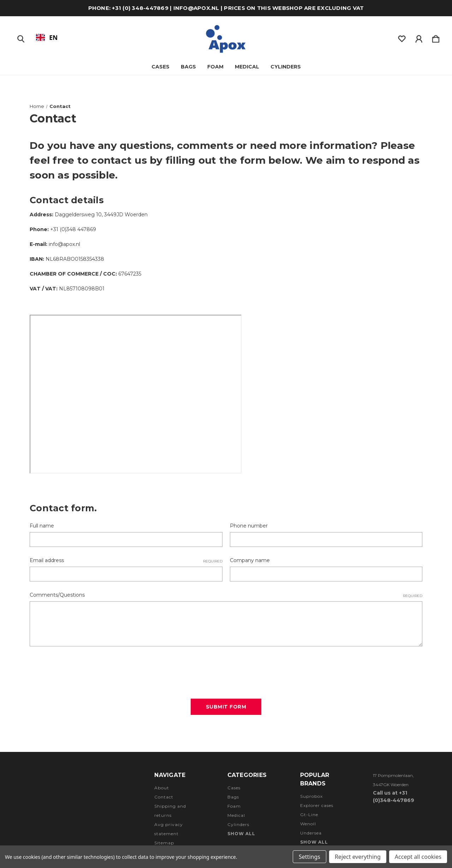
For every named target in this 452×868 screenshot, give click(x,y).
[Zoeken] (21, 37)
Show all (241, 834)
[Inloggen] (419, 37)
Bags (233, 797)
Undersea (311, 833)
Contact (164, 797)
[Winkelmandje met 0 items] (436, 37)
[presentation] (83, 670)
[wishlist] (402, 37)
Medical (247, 67)
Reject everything (358, 857)
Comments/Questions (226, 595)
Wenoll (308, 824)
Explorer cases (317, 805)
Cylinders (286, 67)
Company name (250, 560)
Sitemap (164, 843)
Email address (126, 560)
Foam (215, 67)
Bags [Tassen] (188, 67)
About (162, 788)
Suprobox (311, 796)
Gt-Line (309, 815)
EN (47, 37)
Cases (160, 67)
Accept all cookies (418, 857)
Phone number (249, 526)
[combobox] (47, 37)
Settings (310, 857)
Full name (42, 526)
